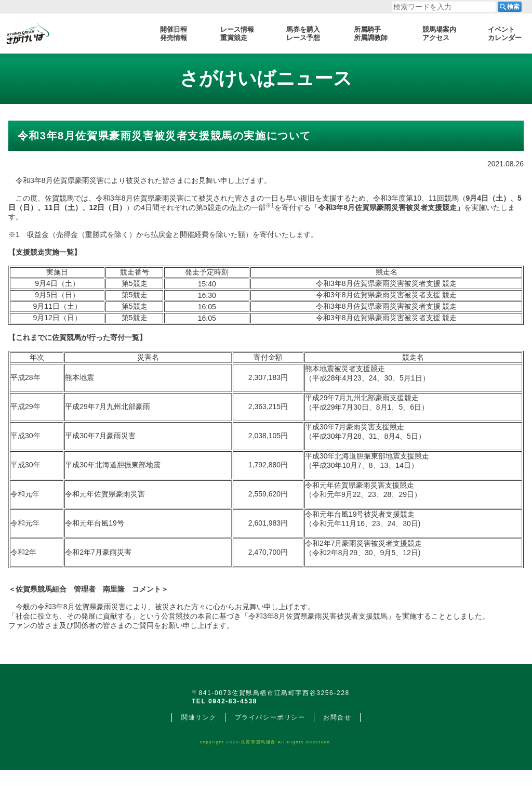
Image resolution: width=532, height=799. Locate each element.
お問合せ (337, 746)
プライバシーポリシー (270, 746)
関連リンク (199, 746)
